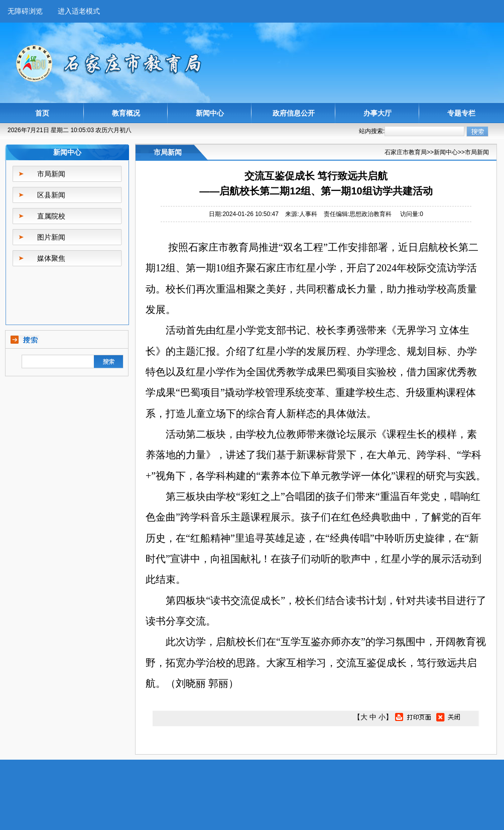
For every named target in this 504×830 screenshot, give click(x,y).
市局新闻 (51, 174)
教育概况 (126, 113)
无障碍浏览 (25, 11)
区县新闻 (51, 195)
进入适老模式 (79, 11)
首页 (42, 113)
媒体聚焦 (51, 258)
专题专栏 (461, 113)
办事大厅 (377, 113)
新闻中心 (210, 113)
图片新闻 (51, 237)
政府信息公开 (294, 113)
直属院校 (51, 216)
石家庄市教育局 (406, 152)
